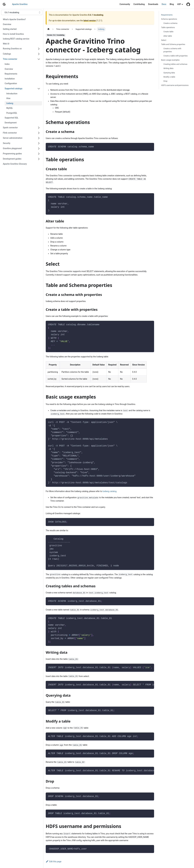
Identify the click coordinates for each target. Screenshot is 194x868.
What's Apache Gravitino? (14, 19)
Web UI (6, 44)
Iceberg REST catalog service (16, 39)
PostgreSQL (12, 113)
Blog (172, 4)
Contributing (139, 4)
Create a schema (170, 23)
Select (164, 40)
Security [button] (7, 143)
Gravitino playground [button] (12, 148)
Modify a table (169, 77)
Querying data (169, 73)
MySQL (10, 108)
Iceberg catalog (110, 491)
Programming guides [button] (12, 154)
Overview (7, 24)
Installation (10, 79)
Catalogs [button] (7, 54)
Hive (8, 98)
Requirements (11, 74)
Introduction (12, 94)
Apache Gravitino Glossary (15, 164)
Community (125, 4)
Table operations (168, 27)
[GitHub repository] (188, 4)
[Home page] (48, 29)
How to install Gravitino (13, 34)
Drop (165, 81)
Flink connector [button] (10, 133)
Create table (168, 32)
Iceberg (10, 103)
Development (11, 123)
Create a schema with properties (172, 50)
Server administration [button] (13, 138)
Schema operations (169, 19)
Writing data (168, 68)
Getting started (10, 29)
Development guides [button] (12, 159)
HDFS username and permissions (175, 85)
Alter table (168, 36)
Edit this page (54, 861)
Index (7, 64)
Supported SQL (11, 118)
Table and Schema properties (173, 44)
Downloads (153, 4)
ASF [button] (179, 4)
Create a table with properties (176, 56)
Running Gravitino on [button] (12, 49)
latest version (90, 21)
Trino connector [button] (10, 59)
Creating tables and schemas (175, 64)
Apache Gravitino (20, 4)
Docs (164, 4)
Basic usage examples (170, 60)
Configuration (11, 83)
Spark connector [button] (10, 128)
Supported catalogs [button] (13, 89)
